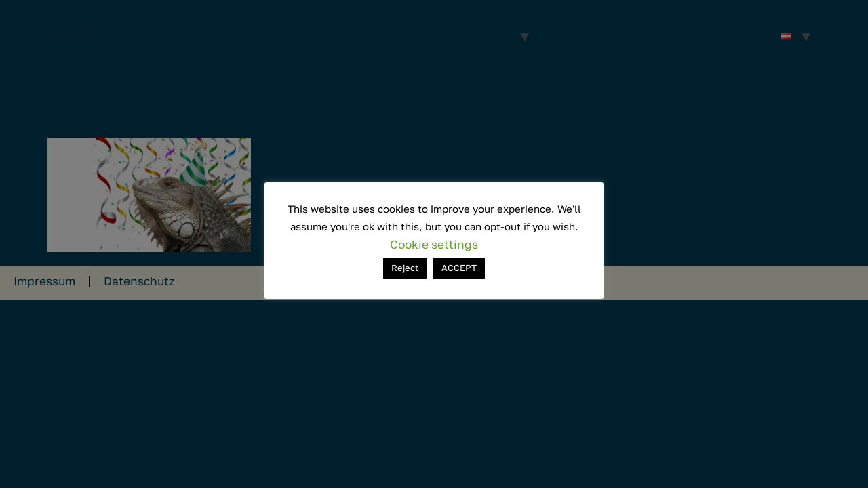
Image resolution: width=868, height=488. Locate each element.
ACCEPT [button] (459, 268)
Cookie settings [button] (434, 244)
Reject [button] (405, 268)
